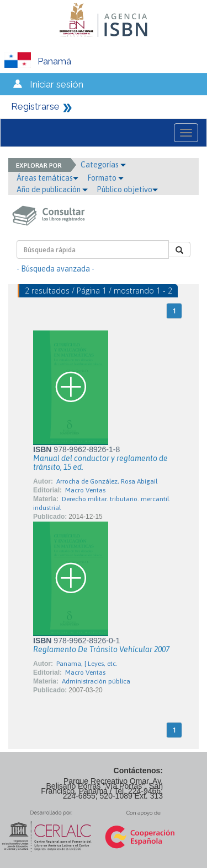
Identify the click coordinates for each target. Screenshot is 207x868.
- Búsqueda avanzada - (55, 269)
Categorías (103, 165)
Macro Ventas (85, 490)
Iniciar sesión (57, 84)
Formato (105, 178)
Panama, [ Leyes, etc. (87, 664)
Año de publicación (52, 189)
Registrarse (35, 106)
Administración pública (96, 681)
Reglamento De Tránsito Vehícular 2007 (101, 649)
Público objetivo (127, 189)
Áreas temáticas (47, 178)
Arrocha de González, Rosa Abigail (107, 481)
